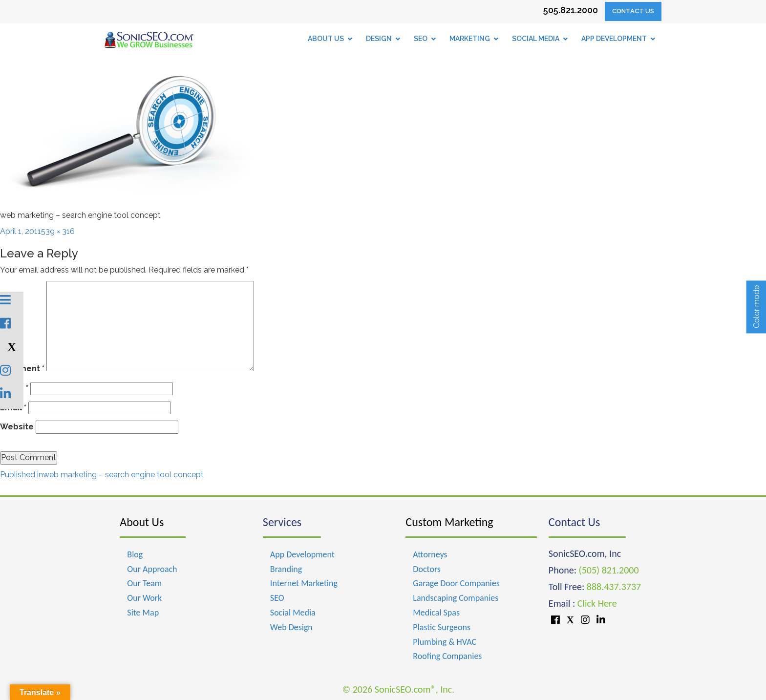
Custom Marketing (449, 522)
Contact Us (633, 11)
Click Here (597, 603)
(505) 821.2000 (609, 570)
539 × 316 (58, 231)
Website (17, 427)
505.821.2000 (571, 10)
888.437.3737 (614, 587)
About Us (142, 522)
